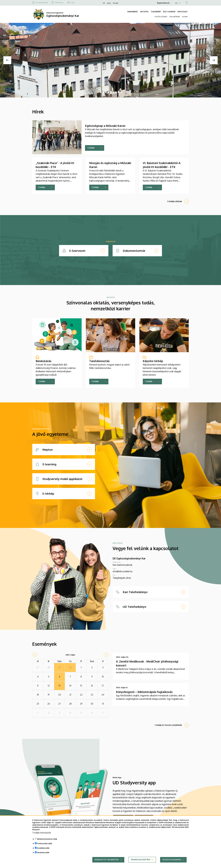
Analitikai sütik (43, 848)
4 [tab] (106, 92)
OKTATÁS (144, 12)
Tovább (91, 148)
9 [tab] (119, 92)
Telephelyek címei (122, 578)
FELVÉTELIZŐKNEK (161, 17)
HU (176, 3)
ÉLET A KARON (169, 12)
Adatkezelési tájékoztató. (160, 828)
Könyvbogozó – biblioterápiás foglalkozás (144, 692)
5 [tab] (108, 92)
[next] (106, 655)
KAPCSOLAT (183, 12)
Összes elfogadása (172, 860)
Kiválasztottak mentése (107, 860)
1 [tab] (98, 92)
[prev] (35, 655)
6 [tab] (111, 92)
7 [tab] (113, 92)
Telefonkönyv (59, 3)
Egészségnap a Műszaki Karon (105, 126)
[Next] (214, 60)
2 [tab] (101, 92)
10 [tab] (121, 92)
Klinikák (116, 3)
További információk (42, 833)
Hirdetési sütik (43, 853)
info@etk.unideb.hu (123, 571)
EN (180, 3)
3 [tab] (103, 92)
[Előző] (7, 60)
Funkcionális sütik (45, 844)
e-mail (73, 3)
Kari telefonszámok (42, 3)
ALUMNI (185, 17)
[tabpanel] (111, 60)
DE (104, 3)
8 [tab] (116, 92)
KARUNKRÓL (133, 12)
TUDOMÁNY (156, 12)
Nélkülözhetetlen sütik (47, 839)
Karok (109, 3)
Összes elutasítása (141, 860)
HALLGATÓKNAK (175, 17)
